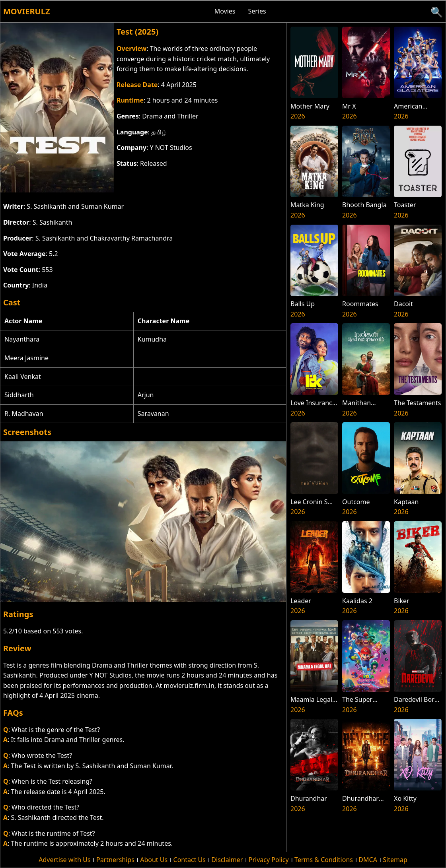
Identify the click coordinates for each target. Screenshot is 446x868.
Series (257, 11)
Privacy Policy (269, 860)
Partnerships (115, 860)
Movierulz (26, 11)
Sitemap (395, 860)
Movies (225, 11)
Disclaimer (227, 860)
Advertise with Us (64, 860)
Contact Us (190, 860)
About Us (154, 860)
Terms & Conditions (324, 860)
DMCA (368, 860)
